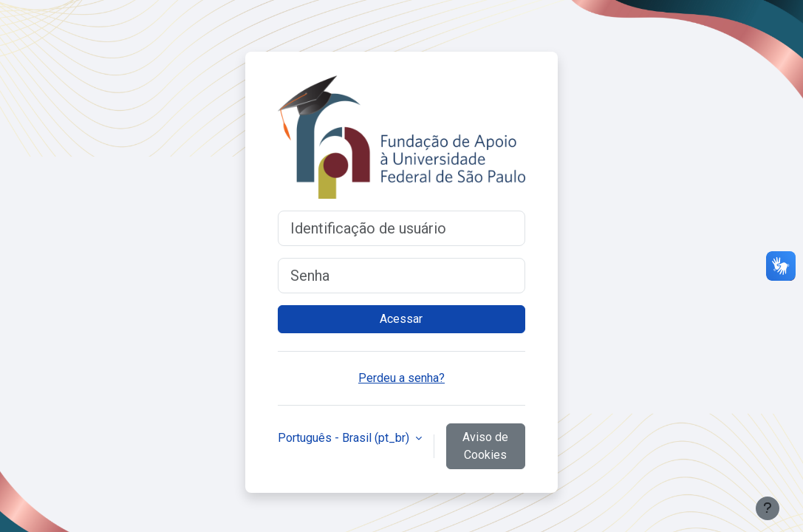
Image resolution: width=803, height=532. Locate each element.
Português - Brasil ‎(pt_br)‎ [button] (345, 438)
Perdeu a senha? (401, 378)
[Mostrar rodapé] (768, 508)
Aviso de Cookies (485, 446)
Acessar (401, 319)
